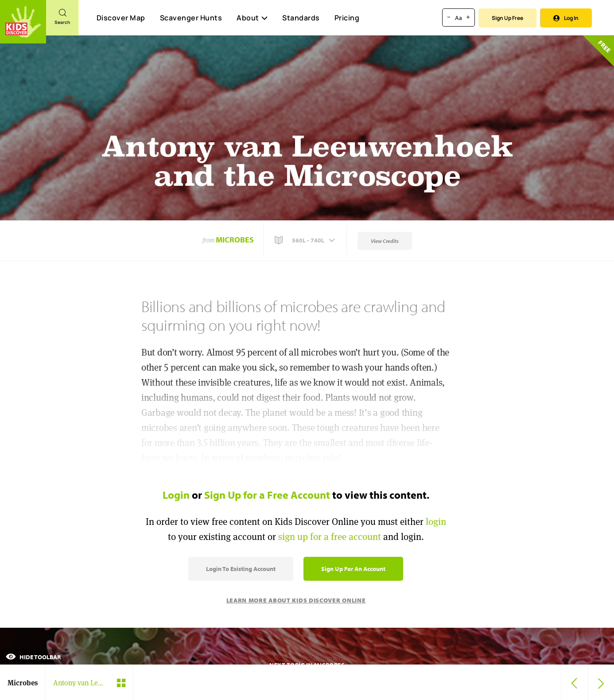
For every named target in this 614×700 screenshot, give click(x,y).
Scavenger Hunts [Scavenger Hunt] (191, 18)
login (436, 522)
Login (176, 495)
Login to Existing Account (241, 569)
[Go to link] (23, 22)
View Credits (385, 241)
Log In (566, 18)
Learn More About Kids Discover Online (296, 600)
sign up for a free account (330, 537)
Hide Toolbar (33, 657)
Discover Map (121, 18)
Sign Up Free (507, 18)
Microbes (235, 240)
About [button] (252, 18)
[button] (306, 240)
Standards (301, 18)
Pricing (347, 18)
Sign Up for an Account (353, 569)
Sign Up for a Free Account (267, 495)
